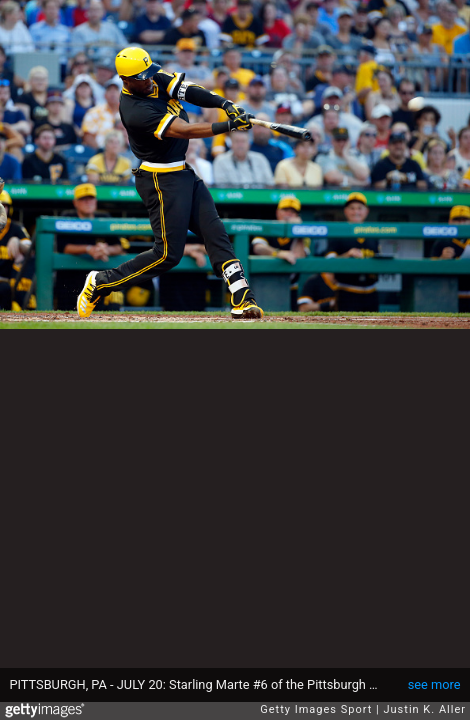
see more (434, 684)
